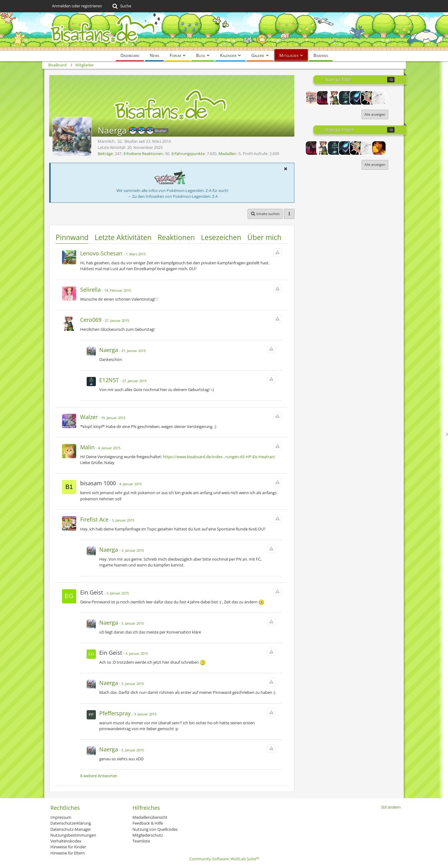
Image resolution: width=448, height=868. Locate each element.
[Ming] (379, 148)
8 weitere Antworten (99, 776)
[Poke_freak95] (368, 98)
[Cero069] (335, 98)
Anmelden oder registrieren (77, 6)
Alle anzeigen (375, 114)
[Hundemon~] (324, 98)
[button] (285, 169)
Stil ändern (391, 807)
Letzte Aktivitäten (123, 237)
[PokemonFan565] (379, 98)
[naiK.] (312, 98)
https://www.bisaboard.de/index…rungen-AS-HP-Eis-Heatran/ (219, 457)
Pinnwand (72, 237)
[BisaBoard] (224, 32)
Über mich (264, 237)
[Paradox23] (357, 98)
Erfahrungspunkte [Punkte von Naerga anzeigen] (188, 154)
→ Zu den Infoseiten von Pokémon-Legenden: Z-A (173, 196)
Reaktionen (176, 237)
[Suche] (121, 6)
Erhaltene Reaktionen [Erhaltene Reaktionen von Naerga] (143, 154)
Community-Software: (224, 859)
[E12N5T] (346, 98)
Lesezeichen (221, 237)
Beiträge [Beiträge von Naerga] (105, 154)
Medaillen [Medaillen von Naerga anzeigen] (227, 154)
